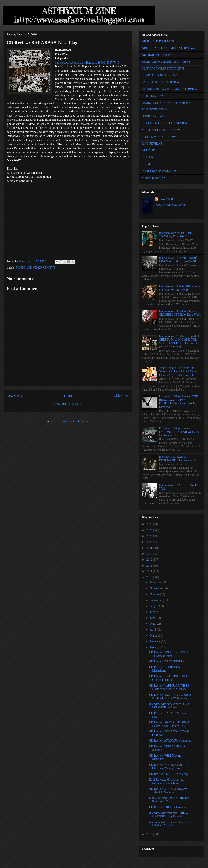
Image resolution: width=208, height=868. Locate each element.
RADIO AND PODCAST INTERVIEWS (166, 103)
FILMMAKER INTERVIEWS (160, 75)
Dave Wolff (166, 199)
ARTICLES (149, 150)
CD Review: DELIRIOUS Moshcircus (164, 669)
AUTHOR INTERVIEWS (157, 55)
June (153, 618)
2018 (150, 566)
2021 (150, 548)
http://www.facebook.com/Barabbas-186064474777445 (87, 63)
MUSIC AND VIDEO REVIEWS (36, 268)
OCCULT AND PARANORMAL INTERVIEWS (170, 89)
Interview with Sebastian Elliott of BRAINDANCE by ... (169, 824)
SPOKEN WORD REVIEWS (159, 137)
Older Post (121, 396)
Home (68, 396)
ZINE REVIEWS (152, 144)
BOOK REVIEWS (153, 116)
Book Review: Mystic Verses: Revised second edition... (167, 781)
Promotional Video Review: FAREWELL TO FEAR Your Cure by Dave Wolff (179, 432)
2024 (150, 530)
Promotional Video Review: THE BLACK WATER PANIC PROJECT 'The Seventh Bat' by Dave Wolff (178, 402)
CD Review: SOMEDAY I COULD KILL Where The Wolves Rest (170, 697)
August (154, 606)
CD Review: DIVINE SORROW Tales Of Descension (168, 791)
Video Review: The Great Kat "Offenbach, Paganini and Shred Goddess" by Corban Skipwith (178, 372)
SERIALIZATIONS (154, 178)
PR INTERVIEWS (153, 96)
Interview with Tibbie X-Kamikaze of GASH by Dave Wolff (180, 288)
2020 (150, 554)
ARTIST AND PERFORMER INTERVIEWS (168, 48)
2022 (150, 542)
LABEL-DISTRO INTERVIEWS (161, 82)
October (155, 594)
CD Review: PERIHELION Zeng (169, 774)
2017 (150, 571)
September (156, 600)
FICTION (148, 157)
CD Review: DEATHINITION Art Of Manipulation (169, 678)
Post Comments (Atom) (76, 421)
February (155, 641)
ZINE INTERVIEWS (154, 109)
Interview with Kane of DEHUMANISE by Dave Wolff (178, 458)
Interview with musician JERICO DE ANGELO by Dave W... (169, 815)
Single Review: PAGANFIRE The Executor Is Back (169, 800)
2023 (150, 536)
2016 (150, 577)
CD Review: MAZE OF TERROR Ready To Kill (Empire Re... (169, 724)
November (156, 588)
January (155, 647)
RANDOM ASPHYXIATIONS (160, 171)
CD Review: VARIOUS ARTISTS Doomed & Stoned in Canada (169, 687)
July (153, 612)
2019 (150, 560)
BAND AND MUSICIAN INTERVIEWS (166, 62)
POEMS (147, 164)
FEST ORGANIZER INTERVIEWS (163, 69)
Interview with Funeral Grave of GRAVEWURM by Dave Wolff (178, 260)
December (156, 583)
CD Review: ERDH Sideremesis (168, 807)
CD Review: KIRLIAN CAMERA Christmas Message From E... (169, 767)
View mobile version (68, 404)
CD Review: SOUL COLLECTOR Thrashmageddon (169, 654)
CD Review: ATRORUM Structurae (170, 741)
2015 (150, 834)
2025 (150, 524)
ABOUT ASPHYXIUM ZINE (159, 41)
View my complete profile (170, 205)
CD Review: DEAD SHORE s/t (168, 661)
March (154, 636)
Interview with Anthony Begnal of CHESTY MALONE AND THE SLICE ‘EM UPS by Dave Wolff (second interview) (179, 341)
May (153, 624)
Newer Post (15, 396)
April (153, 630)
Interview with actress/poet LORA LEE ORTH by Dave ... (169, 706)
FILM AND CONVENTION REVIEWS (166, 123)
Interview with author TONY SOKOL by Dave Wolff (176, 235)
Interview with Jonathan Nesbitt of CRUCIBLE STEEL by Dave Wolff (180, 313)
